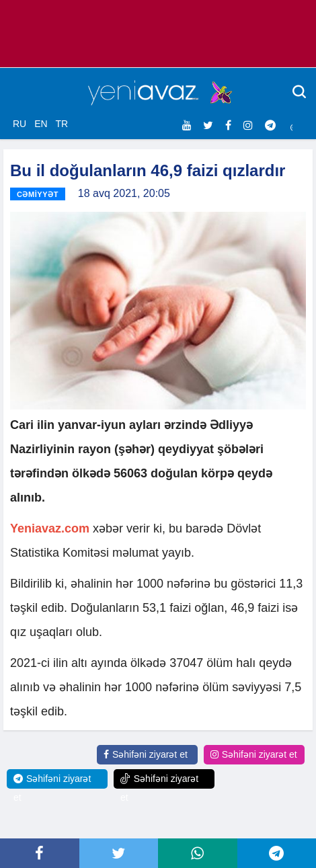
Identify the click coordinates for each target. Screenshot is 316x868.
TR (62, 124)
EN (41, 124)
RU (19, 124)
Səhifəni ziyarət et (146, 754)
